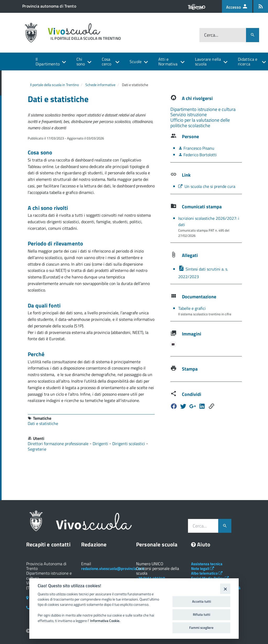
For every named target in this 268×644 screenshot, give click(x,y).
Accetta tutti (202, 601)
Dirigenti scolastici (129, 444)
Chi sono (81, 61)
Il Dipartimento (48, 61)
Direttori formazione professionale (59, 444)
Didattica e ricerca (248, 61)
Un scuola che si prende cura (207, 186)
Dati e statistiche (43, 423)
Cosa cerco (107, 61)
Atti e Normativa (168, 61)
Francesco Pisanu (196, 148)
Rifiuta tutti (202, 614)
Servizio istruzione (189, 114)
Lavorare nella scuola (208, 61)
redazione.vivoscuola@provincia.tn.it (113, 569)
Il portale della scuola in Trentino (54, 85)
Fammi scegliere (201, 628)
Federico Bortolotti (197, 155)
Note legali (203, 569)
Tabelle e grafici (192, 308)
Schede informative (100, 85)
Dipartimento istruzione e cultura (203, 109)
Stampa (190, 369)
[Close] (225, 589)
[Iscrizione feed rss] (261, 6)
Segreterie (37, 449)
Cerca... (211, 35)
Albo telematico (207, 573)
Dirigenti (101, 444)
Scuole (136, 61)
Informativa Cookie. (105, 621)
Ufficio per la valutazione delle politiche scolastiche (200, 123)
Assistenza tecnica (207, 564)
